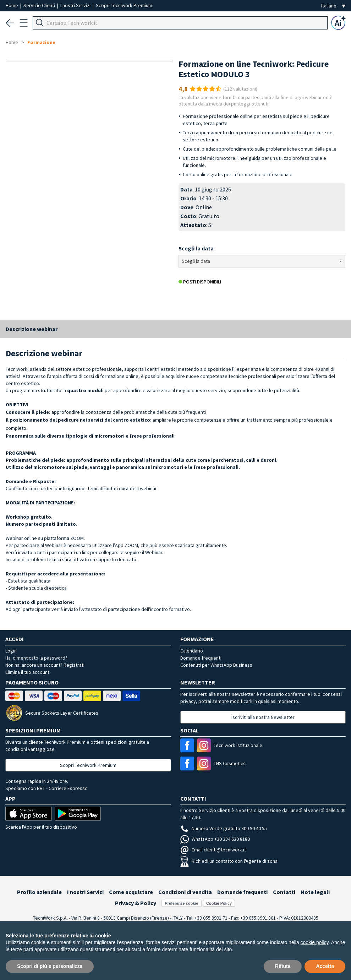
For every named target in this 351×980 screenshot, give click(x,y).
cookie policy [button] (315, 942)
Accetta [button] (325, 966)
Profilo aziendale (39, 892)
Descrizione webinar (32, 329)
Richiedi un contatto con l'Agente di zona (229, 861)
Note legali (315, 892)
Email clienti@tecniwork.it (213, 850)
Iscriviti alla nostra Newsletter (263, 717)
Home (12, 5)
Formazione (41, 42)
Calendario (192, 651)
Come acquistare (131, 892)
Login (11, 651)
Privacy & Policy (136, 903)
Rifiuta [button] (283, 966)
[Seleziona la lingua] (333, 6)
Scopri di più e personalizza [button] (50, 966)
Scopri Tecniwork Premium (124, 5)
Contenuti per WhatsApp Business (216, 665)
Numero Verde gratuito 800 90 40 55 (224, 828)
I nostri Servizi (76, 5)
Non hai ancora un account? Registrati (45, 665)
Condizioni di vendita (185, 892)
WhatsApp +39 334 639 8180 (215, 839)
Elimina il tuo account (27, 672)
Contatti (284, 892)
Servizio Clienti (40, 5)
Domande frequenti (201, 658)
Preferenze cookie (181, 903)
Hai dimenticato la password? (36, 658)
